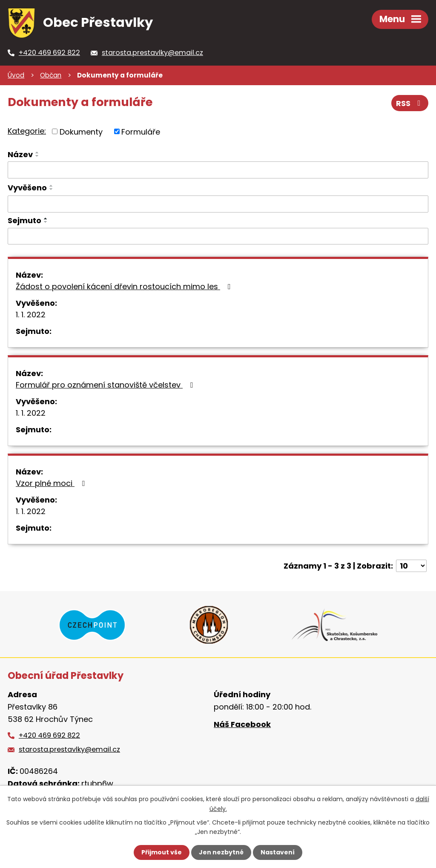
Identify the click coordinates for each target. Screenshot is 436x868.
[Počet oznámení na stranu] (411, 566)
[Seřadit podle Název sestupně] (37, 156)
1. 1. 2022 (31, 315)
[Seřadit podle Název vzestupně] (37, 152)
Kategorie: (27, 131)
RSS (410, 103)
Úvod (16, 75)
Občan (51, 75)
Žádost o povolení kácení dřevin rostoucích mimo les (125, 286)
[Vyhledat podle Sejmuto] (218, 236)
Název (20, 154)
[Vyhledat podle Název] (218, 170)
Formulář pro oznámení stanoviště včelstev (106, 385)
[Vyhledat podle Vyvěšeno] (218, 204)
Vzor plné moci (52, 483)
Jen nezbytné (221, 852)
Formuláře (141, 131)
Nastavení (278, 852)
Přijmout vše (162, 852)
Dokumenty (81, 131)
